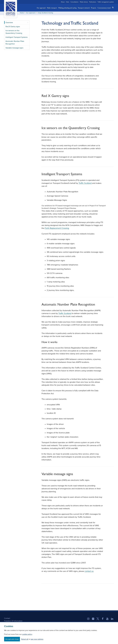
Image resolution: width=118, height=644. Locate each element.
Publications (93, 2)
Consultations (74, 2)
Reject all (25, 639)
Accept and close (12, 639)
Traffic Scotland (85, 184)
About (63, 2)
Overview (9, 23)
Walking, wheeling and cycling (67, 8)
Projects (94, 8)
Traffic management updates (106, 2)
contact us (89, 572)
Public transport (52, 8)
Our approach (41, 8)
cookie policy (27, 634)
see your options (37, 639)
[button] (112, 7)
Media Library (84, 2)
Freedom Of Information (13, 622)
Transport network (84, 8)
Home (22, 14)
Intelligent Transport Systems (17, 38)
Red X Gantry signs (13, 27)
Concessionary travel (104, 8)
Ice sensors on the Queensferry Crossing (14, 33)
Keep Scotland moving (45, 14)
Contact (7, 619)
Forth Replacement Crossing (57, 229)
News (68, 2)
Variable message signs (14, 49)
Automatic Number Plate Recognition (15, 43)
